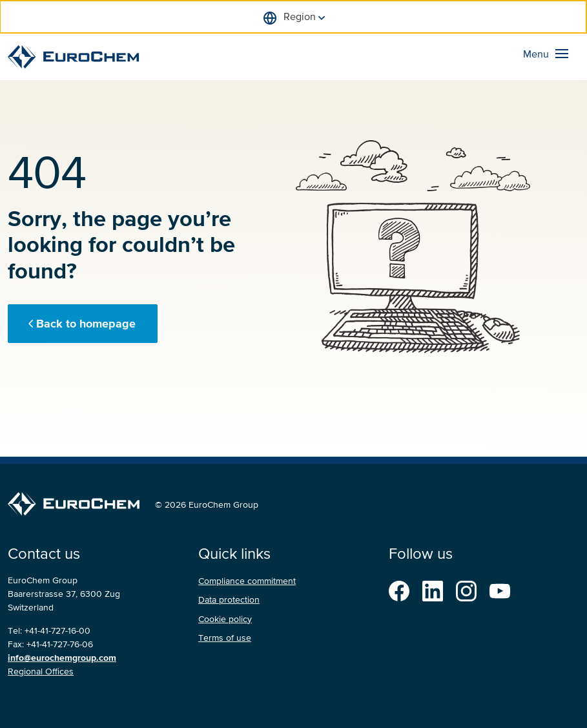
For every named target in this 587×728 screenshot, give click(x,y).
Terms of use (225, 638)
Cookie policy (225, 619)
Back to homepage (86, 324)
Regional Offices (41, 671)
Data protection (229, 600)
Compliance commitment (247, 581)
